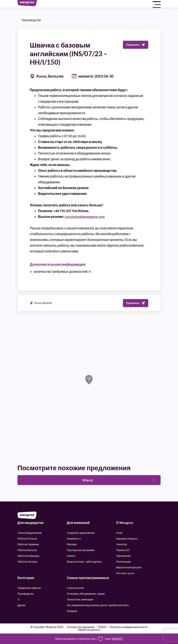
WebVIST (118, 639)
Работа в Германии (28, 544)
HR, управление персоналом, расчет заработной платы (98, 605)
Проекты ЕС (123, 550)
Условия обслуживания (81, 627)
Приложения (123, 556)
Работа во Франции (28, 556)
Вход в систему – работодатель (84, 562)
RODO (102, 627)
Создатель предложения (81, 533)
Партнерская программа (81, 550)
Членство (122, 544)
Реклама (72, 544)
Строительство (75, 588)
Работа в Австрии (27, 562)
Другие (21, 605)
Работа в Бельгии (27, 550)
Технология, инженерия (80, 599)
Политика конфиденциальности (128, 627)
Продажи (72, 611)
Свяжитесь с (74, 539)
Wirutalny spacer (125, 573)
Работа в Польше (27, 539)
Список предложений (29, 533)
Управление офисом (29, 588)
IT (19, 599)
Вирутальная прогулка (129, 567)
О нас (119, 533)
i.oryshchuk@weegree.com (85, 216)
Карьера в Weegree (127, 539)
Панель (71, 556)
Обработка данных (89, 630)
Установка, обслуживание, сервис (86, 594)
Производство (31, 20)
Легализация (123, 562)
